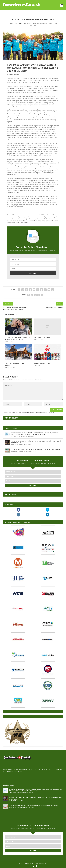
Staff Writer (19, 23)
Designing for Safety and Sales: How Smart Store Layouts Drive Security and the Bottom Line (36, 442)
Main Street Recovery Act (43, 337)
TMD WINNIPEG (28, 863)
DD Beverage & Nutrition (42, 363)
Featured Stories (38, 23)
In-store (30, 445)
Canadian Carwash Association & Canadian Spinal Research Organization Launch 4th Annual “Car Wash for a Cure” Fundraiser (35, 434)
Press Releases (31, 436)
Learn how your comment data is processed (41, 413)
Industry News (48, 23)
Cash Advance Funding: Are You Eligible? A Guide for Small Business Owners (35, 449)
